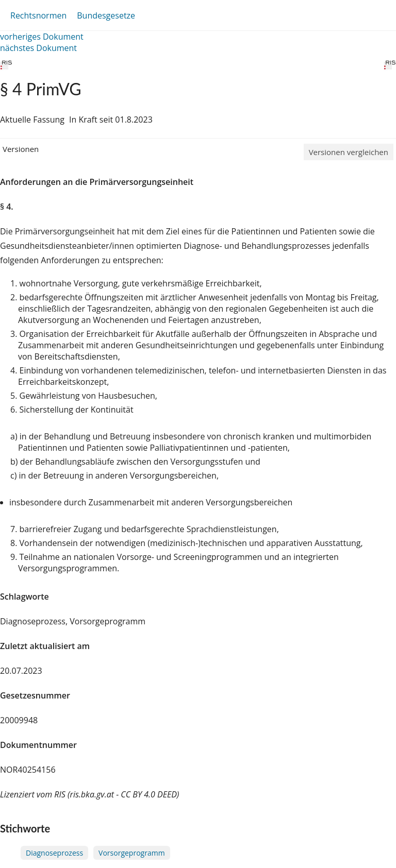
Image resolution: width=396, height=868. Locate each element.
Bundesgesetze (106, 15)
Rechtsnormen (38, 15)
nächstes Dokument (38, 48)
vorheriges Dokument (42, 37)
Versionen (21, 149)
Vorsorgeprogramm (132, 853)
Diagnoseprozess (54, 853)
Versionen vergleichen (349, 152)
